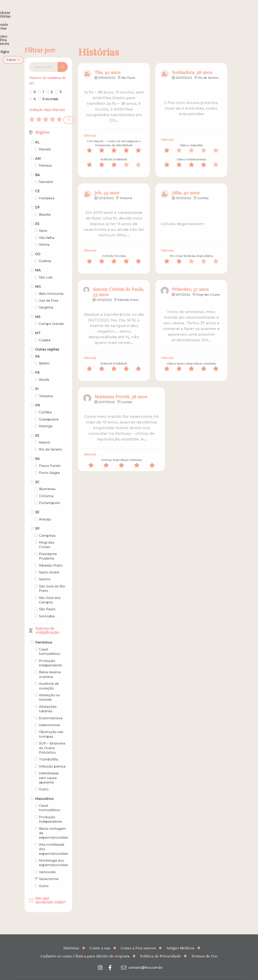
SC (37, 474)
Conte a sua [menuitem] (124, 11)
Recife (44, 372)
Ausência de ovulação (49, 678)
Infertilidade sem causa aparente (49, 770)
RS (37, 451)
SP (37, 521)
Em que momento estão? (51, 892)
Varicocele (47, 864)
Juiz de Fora (49, 293)
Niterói (44, 435)
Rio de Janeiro (50, 442)
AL (37, 134)
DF (37, 200)
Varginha (46, 300)
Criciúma (46, 488)
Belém (44, 356)
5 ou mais (50, 91)
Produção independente (50, 655)
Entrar (237, 11)
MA (38, 262)
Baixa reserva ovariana (50, 666)
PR (37, 398)
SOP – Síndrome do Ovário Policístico (52, 740)
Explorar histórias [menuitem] (92, 11)
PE (37, 365)
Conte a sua (100, 940)
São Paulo (47, 601)
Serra (43, 223)
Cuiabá (45, 332)
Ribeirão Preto (51, 558)
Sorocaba (47, 608)
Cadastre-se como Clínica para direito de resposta (85, 948)
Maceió (45, 141)
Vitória (44, 237)
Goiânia (45, 253)
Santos (45, 571)
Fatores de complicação (47, 623)
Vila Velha (47, 230)
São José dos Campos (50, 592)
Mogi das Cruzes (47, 537)
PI (37, 381)
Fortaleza (47, 190)
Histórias (71, 940)
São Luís (46, 269)
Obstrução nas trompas (51, 726)
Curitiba (45, 404)
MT (38, 325)
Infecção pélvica (52, 759)
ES (37, 216)
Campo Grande (51, 316)
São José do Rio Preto (52, 581)
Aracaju (45, 511)
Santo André (49, 565)
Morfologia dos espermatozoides (54, 855)
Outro (44, 781)
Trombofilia (48, 752)
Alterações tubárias (48, 701)
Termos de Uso (204, 948)
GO (38, 246)
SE (37, 504)
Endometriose (51, 710)
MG (38, 279)
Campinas (47, 528)
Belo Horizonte (51, 286)
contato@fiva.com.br (141, 960)
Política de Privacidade (161, 948)
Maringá (46, 418)
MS (38, 309)
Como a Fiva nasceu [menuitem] (159, 11)
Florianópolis (49, 495)
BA (37, 167)
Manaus (45, 158)
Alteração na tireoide (49, 690)
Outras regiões (47, 342)
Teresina (46, 388)
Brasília (45, 207)
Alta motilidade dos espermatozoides (54, 841)
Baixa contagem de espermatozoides (54, 825)
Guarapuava (49, 411)
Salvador (46, 174)
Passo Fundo (50, 458)
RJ (37, 428)
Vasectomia (49, 871)
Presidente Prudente (48, 548)
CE (37, 183)
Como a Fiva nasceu (138, 940)
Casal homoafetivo (50, 644)
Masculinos (44, 791)
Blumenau (47, 481)
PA (37, 349)
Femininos (44, 634)
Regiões (42, 125)
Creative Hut (169, 975)
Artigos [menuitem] (189, 11)
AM (38, 151)
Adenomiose (49, 717)
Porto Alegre (49, 465)
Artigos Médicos (180, 940)
